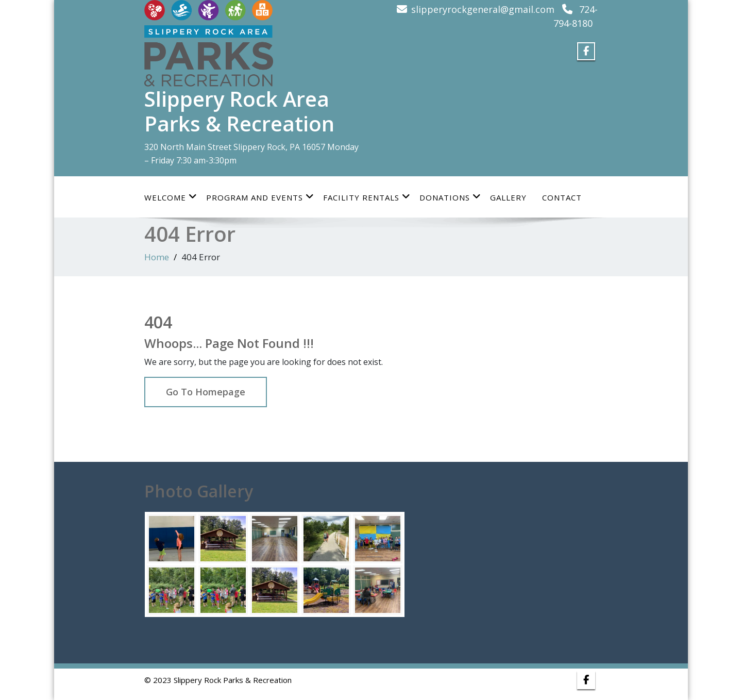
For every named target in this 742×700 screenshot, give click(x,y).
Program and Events (260, 197)
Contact (562, 197)
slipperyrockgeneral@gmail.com (483, 9)
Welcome (171, 197)
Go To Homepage (206, 392)
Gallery (508, 197)
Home (157, 257)
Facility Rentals (367, 197)
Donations (450, 197)
